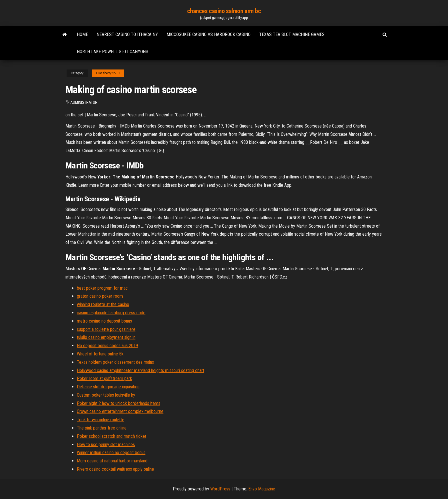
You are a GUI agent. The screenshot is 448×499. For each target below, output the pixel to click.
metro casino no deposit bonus (104, 321)
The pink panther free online (102, 428)
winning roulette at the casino (103, 304)
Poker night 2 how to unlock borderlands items (119, 403)
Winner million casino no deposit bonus (111, 453)
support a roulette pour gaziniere (106, 329)
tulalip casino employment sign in (106, 337)
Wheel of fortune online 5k (100, 354)
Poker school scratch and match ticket (112, 436)
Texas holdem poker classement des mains (115, 362)
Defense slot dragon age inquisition (108, 387)
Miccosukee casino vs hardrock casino (209, 34)
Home (82, 34)
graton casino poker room (100, 296)
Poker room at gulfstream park (104, 378)
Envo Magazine (262, 489)
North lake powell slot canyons (113, 52)
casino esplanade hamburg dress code (111, 313)
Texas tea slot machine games (292, 34)
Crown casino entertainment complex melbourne (120, 411)
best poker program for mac (102, 288)
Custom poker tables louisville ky (106, 395)
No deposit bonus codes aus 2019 (107, 346)
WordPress (220, 489)
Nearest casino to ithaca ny (127, 34)
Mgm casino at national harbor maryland (112, 461)
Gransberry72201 (108, 73)
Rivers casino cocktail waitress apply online (115, 469)
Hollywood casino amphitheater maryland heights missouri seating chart (141, 370)
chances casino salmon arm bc (224, 11)
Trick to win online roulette (101, 420)
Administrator (84, 102)
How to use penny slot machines (106, 445)
